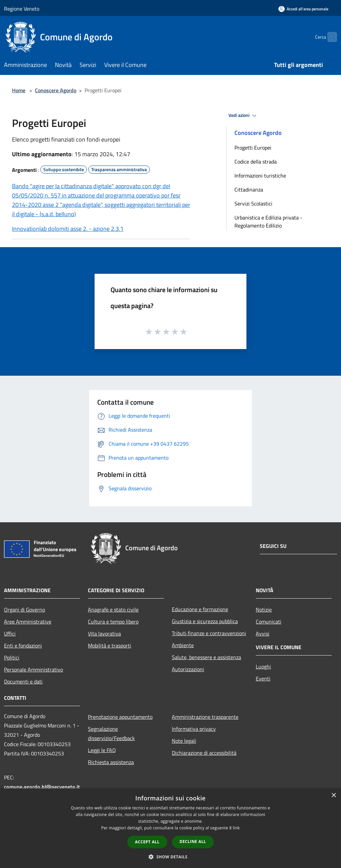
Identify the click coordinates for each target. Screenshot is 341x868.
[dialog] (170, 828)
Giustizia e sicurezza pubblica (205, 621)
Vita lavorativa (104, 634)
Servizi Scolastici (253, 204)
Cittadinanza (249, 190)
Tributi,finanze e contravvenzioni (209, 633)
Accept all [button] (147, 842)
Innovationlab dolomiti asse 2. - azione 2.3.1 (68, 229)
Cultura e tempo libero (113, 622)
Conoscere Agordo (56, 90)
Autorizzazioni (188, 669)
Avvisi (263, 634)
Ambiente (183, 645)
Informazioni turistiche (260, 176)
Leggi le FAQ (102, 750)
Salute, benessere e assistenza (206, 657)
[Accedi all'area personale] (303, 9)
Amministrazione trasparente (205, 717)
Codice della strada (256, 162)
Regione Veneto (22, 9)
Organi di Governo (24, 610)
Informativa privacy (194, 729)
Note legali (184, 741)
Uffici (10, 634)
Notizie (264, 610)
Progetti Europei (253, 148)
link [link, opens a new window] (236, 828)
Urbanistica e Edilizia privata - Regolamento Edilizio (268, 221)
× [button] (334, 796)
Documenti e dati (23, 681)
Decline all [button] (193, 842)
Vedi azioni (243, 116)
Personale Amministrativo (33, 669)
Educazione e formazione (200, 609)
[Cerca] (329, 37)
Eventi (263, 678)
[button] (170, 857)
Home (19, 90)
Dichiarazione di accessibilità (204, 753)
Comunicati (269, 622)
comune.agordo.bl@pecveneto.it (42, 787)
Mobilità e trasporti (110, 646)
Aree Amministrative (28, 622)
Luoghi (263, 666)
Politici (12, 657)
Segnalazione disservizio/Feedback (111, 733)
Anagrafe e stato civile (113, 610)
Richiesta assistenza (111, 762)
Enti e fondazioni (23, 646)
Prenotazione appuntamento (120, 717)
